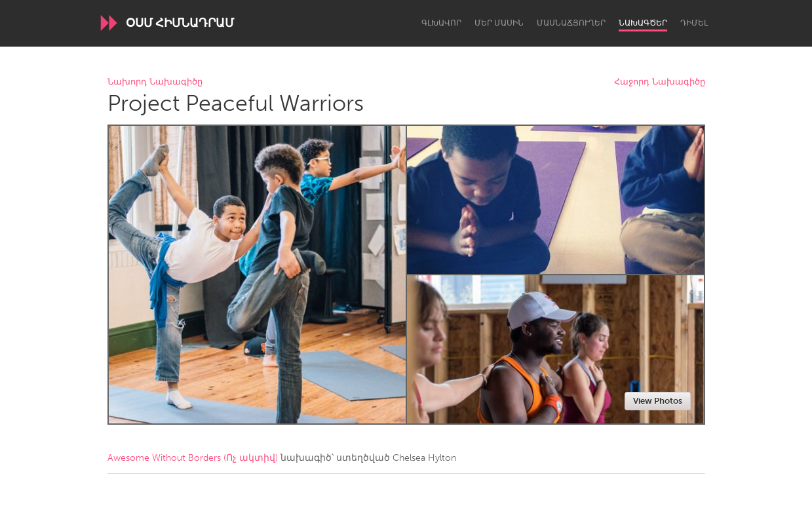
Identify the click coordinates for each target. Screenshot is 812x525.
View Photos (658, 401)
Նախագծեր (643, 23)
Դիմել (694, 23)
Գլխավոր (441, 23)
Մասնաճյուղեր (571, 23)
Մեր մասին (499, 23)
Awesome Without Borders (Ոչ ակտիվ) (193, 458)
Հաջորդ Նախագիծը (660, 82)
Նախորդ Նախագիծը (155, 82)
